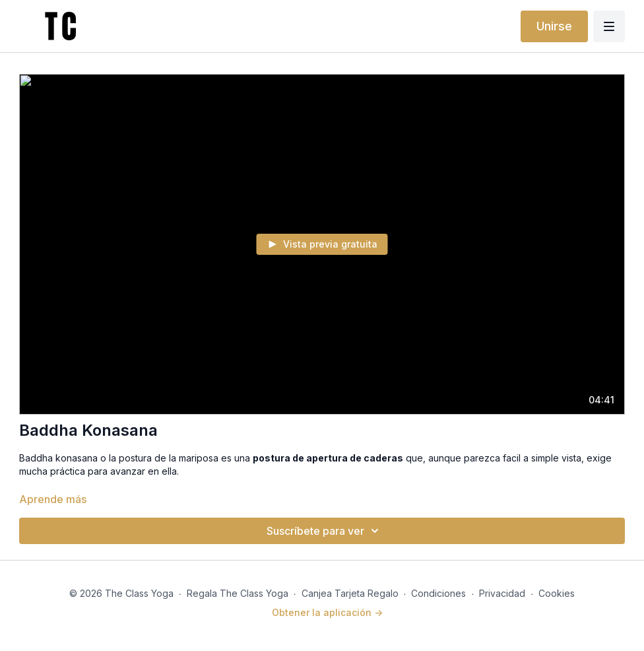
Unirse (554, 26)
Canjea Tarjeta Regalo (350, 593)
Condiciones (438, 593)
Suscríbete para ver (325, 531)
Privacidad (502, 593)
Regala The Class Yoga (238, 593)
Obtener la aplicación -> (327, 612)
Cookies (557, 593)
